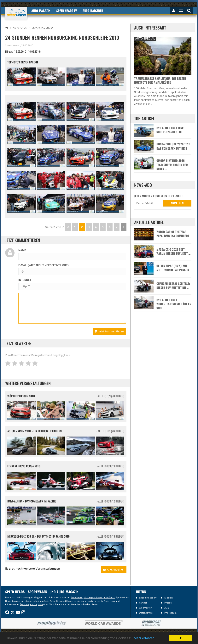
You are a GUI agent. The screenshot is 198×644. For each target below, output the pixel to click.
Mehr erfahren (144, 639)
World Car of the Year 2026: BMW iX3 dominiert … (173, 236)
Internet (25, 280)
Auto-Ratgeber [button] (93, 11)
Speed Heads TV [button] (67, 11)
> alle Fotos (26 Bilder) (110, 431)
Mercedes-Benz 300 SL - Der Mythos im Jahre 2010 (38, 536)
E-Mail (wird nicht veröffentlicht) (44, 265)
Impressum (170, 613)
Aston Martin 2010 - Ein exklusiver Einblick (35, 431)
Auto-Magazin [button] (41, 11)
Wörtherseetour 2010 (21, 396)
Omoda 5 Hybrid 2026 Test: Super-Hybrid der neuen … (172, 165)
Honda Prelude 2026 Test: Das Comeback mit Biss (174, 146)
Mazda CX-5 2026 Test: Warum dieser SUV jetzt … (173, 251)
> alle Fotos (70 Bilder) (110, 396)
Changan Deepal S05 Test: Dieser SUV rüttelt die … (173, 286)
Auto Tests (109, 597)
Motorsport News (93, 597)
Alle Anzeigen (114, 569)
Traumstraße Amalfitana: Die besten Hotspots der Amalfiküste (160, 80)
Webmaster (145, 608)
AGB (167, 608)
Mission (169, 598)
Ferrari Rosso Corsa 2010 (24, 466)
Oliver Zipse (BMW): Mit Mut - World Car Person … (173, 270)
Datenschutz (146, 613)
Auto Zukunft (51, 601)
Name (22, 250)
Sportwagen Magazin (31, 604)
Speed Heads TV (148, 598)
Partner (143, 603)
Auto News (77, 597)
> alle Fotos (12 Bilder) (110, 501)
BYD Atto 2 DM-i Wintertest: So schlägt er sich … (174, 304)
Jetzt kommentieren (109, 331)
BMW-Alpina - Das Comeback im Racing (32, 501)
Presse (168, 603)
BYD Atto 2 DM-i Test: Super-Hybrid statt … (171, 130)
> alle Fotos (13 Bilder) (110, 466)
